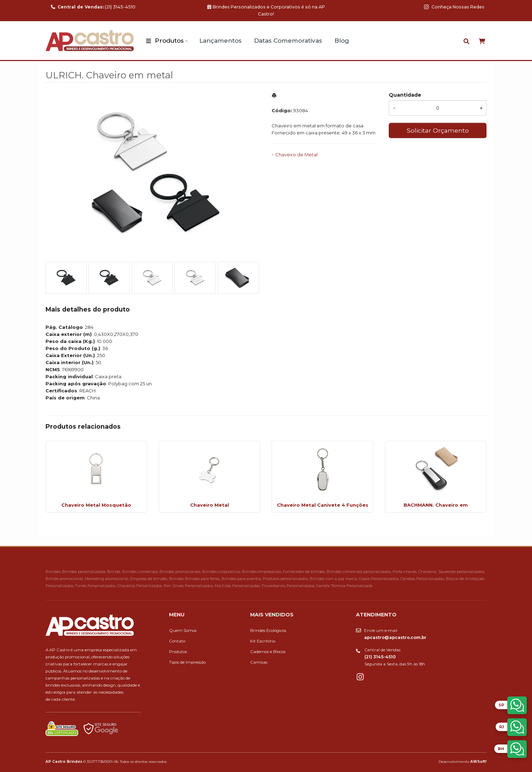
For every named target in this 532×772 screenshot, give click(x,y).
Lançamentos (220, 41)
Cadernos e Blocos (268, 652)
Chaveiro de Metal (296, 155)
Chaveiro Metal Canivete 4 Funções (323, 505)
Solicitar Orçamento (438, 130)
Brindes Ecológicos (268, 631)
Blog (342, 41)
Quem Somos (183, 631)
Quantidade (405, 95)
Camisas (259, 662)
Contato (177, 641)
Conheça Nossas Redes (454, 7)
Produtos (169, 41)
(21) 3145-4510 (93, 7)
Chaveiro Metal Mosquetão (96, 505)
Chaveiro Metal (210, 505)
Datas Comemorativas (288, 41)
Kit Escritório (263, 641)
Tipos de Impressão (187, 662)
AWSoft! (478, 761)
